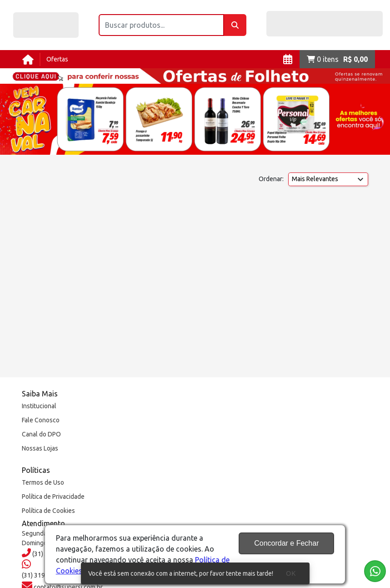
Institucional (39, 406)
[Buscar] (235, 25)
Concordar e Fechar (286, 543)
